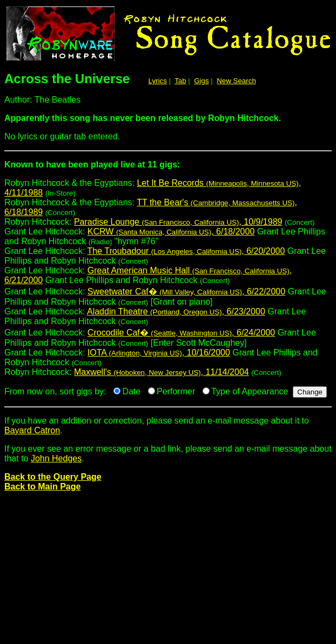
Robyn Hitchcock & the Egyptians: (168, 169)
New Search (236, 81)
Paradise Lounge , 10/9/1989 (178, 222)
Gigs (201, 81)
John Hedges (56, 458)
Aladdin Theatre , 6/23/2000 (176, 311)
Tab (180, 81)
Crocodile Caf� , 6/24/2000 (181, 333)
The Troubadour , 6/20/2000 (186, 251)
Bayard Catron (32, 430)
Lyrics (157, 81)
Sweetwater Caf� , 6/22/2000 (186, 291)
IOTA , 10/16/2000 (159, 353)
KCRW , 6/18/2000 (171, 232)
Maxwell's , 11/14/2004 (162, 372)
